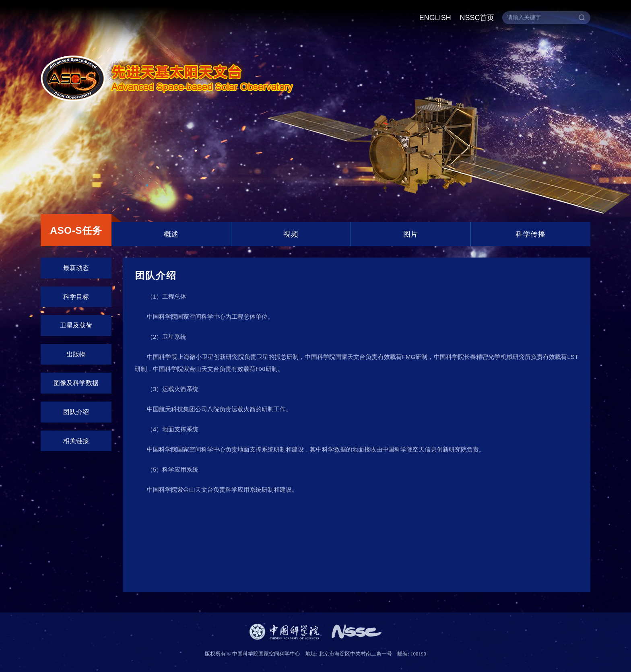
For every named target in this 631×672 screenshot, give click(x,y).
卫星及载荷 (76, 325)
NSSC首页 (477, 18)
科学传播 (530, 234)
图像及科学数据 (76, 383)
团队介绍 (76, 412)
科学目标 (76, 297)
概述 (171, 234)
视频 (291, 234)
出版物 (76, 354)
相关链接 (76, 441)
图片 (411, 234)
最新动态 (76, 268)
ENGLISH (435, 18)
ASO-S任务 (76, 230)
